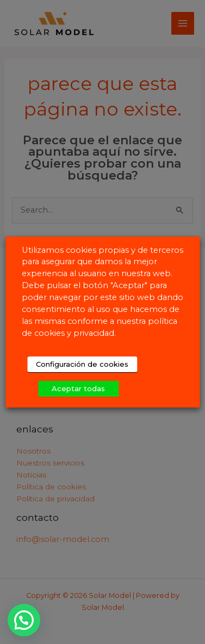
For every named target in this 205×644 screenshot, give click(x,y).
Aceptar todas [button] (78, 388)
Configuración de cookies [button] (82, 364)
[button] (25, 620)
